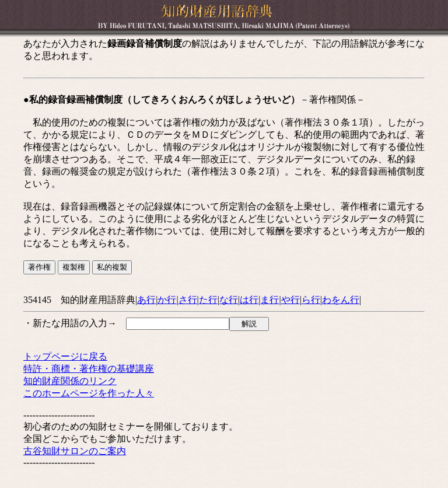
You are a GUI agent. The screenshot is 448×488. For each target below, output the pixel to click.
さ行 (188, 300)
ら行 (311, 300)
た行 (208, 300)
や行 (290, 300)
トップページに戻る (65, 356)
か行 (167, 300)
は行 (249, 300)
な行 (229, 300)
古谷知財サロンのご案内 (75, 451)
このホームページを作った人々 (89, 393)
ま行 (269, 300)
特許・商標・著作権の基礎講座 (89, 369)
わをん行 (341, 300)
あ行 (146, 300)
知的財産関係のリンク (70, 381)
